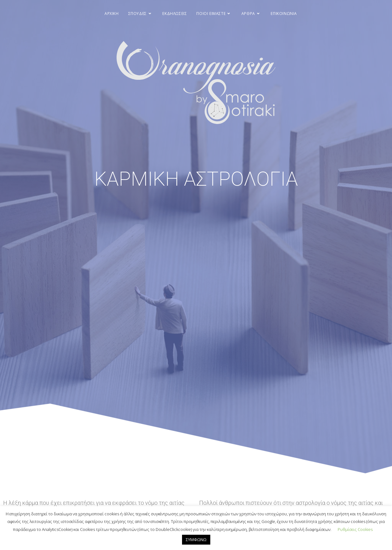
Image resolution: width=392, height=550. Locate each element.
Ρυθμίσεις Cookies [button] (355, 529)
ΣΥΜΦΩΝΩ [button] (196, 540)
